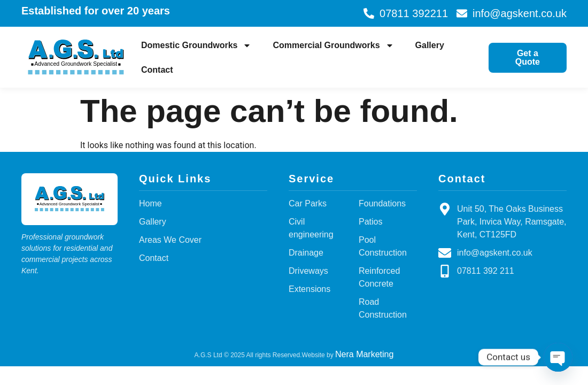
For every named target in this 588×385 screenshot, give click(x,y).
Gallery (430, 45)
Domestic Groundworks (196, 45)
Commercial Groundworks (333, 45)
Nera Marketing (364, 354)
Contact (157, 70)
